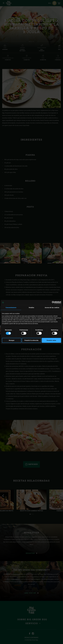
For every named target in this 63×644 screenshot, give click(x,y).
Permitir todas (51, 340)
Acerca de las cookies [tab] (52, 307)
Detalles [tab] (31, 307)
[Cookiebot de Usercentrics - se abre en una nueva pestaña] (53, 302)
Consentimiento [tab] (11, 307)
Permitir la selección (31, 340)
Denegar (12, 340)
